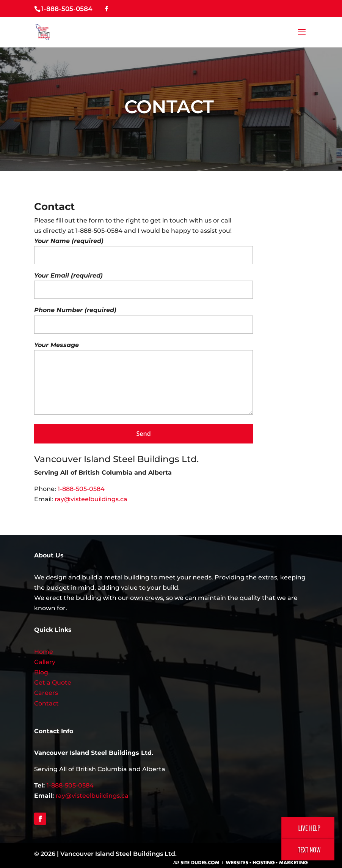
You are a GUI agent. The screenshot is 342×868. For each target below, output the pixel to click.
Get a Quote (53, 683)
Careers (46, 693)
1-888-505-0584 (67, 9)
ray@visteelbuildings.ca (91, 499)
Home (44, 652)
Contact (46, 703)
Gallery (45, 662)
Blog (41, 672)
